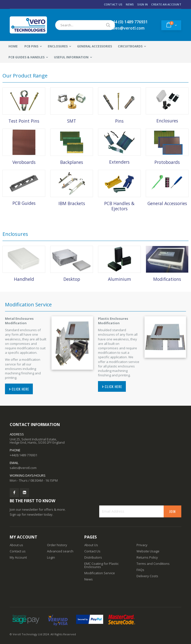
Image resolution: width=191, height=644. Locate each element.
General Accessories (167, 203)
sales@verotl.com (23, 468)
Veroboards (24, 162)
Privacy (142, 545)
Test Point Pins (24, 121)
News (130, 4)
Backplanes (72, 162)
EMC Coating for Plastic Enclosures (101, 565)
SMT (72, 121)
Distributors (93, 557)
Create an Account (166, 4)
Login (51, 557)
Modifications (167, 279)
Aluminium (119, 279)
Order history (57, 545)
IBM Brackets (72, 203)
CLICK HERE (19, 389)
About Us (91, 545)
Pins (119, 121)
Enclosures (167, 121)
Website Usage (148, 551)
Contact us (18, 551)
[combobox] (85, 25)
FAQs (140, 570)
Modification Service (100, 573)
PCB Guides (24, 203)
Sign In (143, 4)
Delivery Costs (147, 576)
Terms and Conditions (153, 564)
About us (16, 545)
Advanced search (60, 551)
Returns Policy (147, 557)
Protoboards (167, 162)
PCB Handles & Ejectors (119, 206)
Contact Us (113, 4)
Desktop (72, 279)
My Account (18, 557)
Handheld (24, 279)
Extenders (119, 162)
